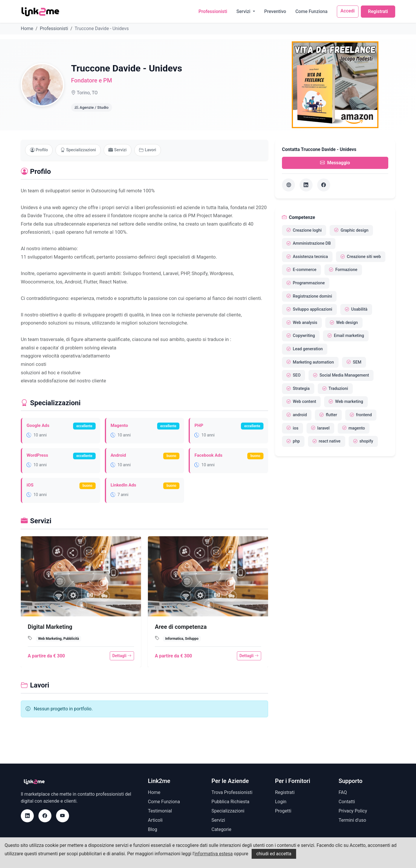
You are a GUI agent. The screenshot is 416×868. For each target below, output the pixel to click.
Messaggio (335, 163)
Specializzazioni (79, 150)
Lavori (149, 150)
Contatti (347, 802)
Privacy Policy (353, 811)
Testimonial (160, 811)
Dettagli (122, 656)
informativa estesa (213, 854)
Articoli (155, 820)
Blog (153, 829)
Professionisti (213, 11)
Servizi (118, 150)
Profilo (39, 150)
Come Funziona (311, 11)
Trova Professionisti (232, 792)
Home (27, 28)
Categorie (221, 829)
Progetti (283, 811)
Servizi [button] (244, 11)
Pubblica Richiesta (230, 802)
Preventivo (275, 11)
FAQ (343, 792)
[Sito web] (288, 185)
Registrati (378, 11)
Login (281, 802)
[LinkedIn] (306, 185)
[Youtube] (63, 816)
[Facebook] (324, 185)
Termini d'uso (352, 820)
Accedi (348, 11)
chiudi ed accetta (274, 854)
